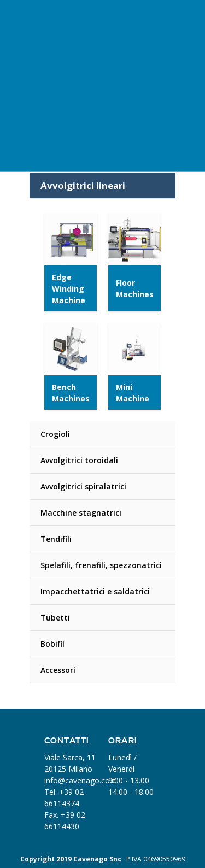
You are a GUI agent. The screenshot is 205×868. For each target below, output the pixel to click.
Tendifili (56, 539)
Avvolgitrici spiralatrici (83, 486)
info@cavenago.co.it (80, 780)
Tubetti (55, 618)
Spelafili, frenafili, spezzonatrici (101, 565)
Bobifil (52, 644)
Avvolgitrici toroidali (79, 460)
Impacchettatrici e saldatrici (95, 591)
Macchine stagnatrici (81, 513)
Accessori (58, 670)
